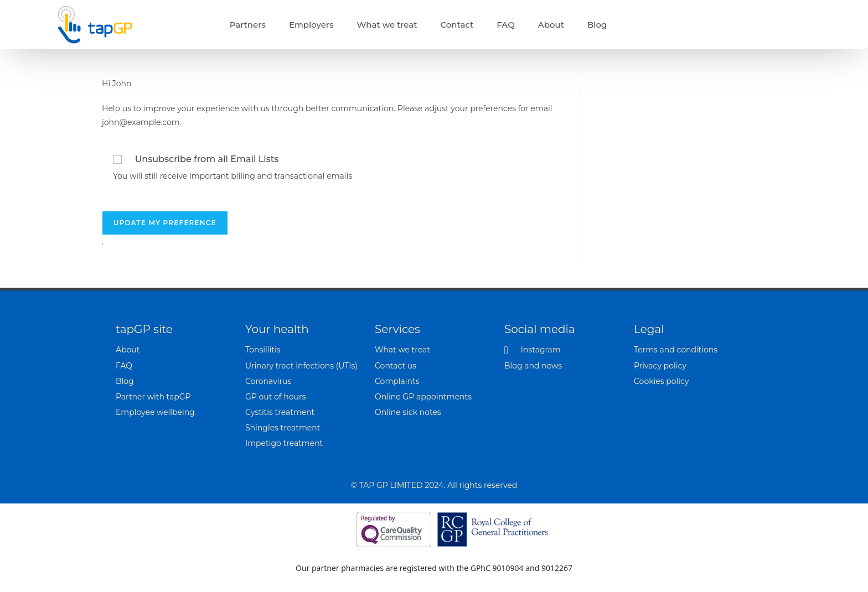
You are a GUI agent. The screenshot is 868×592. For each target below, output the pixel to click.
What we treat (387, 25)
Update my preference (165, 223)
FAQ (505, 25)
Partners (248, 25)
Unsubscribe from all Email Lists (207, 159)
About (551, 25)
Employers (311, 25)
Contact (457, 25)
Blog (597, 25)
